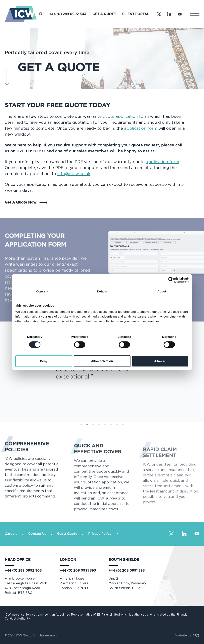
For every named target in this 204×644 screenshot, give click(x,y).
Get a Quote (104, 14)
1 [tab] (81, 425)
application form (141, 129)
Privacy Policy (100, 534)
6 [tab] (111, 425)
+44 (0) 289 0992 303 (68, 14)
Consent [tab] (42, 291)
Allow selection (102, 361)
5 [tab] (105, 425)
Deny (44, 361)
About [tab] (162, 291)
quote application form (126, 117)
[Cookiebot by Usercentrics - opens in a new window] (171, 280)
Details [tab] (102, 291)
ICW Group (24, 636)
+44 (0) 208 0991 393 (78, 571)
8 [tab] (123, 425)
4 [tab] (99, 425)
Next (151, 372)
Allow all (160, 361)
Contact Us (37, 534)
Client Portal (136, 14)
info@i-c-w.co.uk (74, 174)
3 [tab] (93, 425)
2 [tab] (87, 425)
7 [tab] (117, 425)
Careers (11, 534)
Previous (53, 372)
